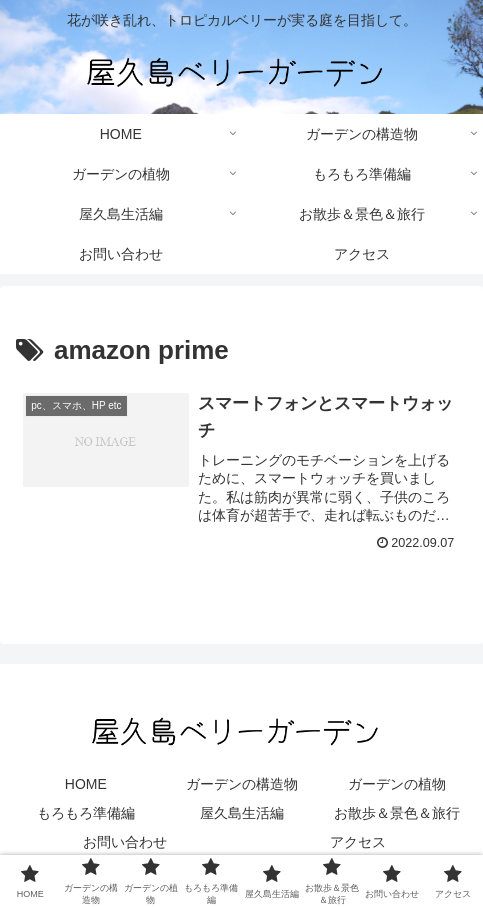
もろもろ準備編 (86, 813)
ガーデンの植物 (397, 784)
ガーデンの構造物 (242, 784)
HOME (86, 784)
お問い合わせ (125, 842)
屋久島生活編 (242, 813)
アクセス (358, 842)
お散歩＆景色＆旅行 (397, 813)
